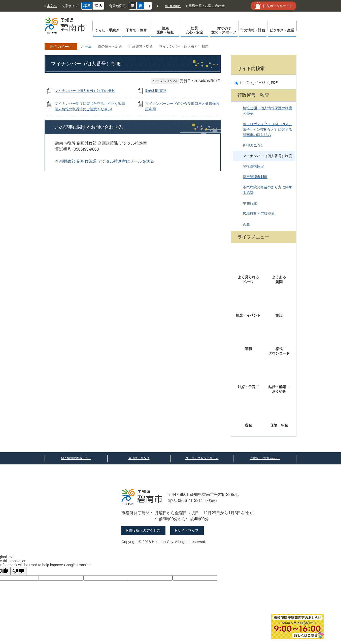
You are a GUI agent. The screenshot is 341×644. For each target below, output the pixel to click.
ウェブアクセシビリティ (202, 458)
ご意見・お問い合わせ (265, 458)
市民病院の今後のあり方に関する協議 (267, 190)
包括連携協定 (253, 166)
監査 (246, 224)
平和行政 (250, 203)
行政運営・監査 (141, 46)
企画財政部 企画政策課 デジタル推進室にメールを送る (105, 161)
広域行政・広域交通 (259, 214)
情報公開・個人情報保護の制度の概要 (267, 111)
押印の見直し (253, 145)
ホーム (86, 46)
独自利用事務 (156, 91)
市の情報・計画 (110, 46)
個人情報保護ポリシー (76, 458)
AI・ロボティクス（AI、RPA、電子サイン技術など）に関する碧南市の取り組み (267, 129)
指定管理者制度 (255, 177)
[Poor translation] (18, 571)
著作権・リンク (139, 458)
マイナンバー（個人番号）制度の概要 (85, 91)
